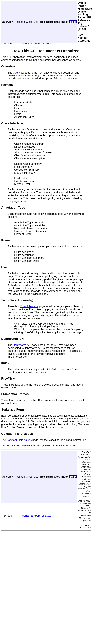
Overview (18, 73)
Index (16, 369)
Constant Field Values (19, 440)
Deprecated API (22, 345)
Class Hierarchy (29, 306)
